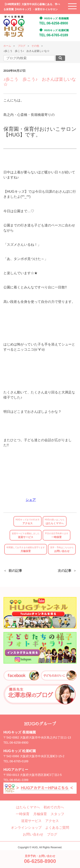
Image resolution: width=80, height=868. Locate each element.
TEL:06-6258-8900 (54, 23)
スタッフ (57, 814)
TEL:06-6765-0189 (54, 35)
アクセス (28, 522)
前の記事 (15, 571)
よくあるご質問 (57, 828)
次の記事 (65, 571)
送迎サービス (26, 535)
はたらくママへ (55, 522)
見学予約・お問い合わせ (40, 859)
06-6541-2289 (19, 780)
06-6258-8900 (19, 743)
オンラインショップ (26, 828)
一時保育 (57, 535)
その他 (35, 46)
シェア (31, 500)
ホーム (7, 46)
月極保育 (26, 549)
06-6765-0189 (19, 761)
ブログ (22, 46)
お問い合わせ (62, 549)
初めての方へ (54, 807)
